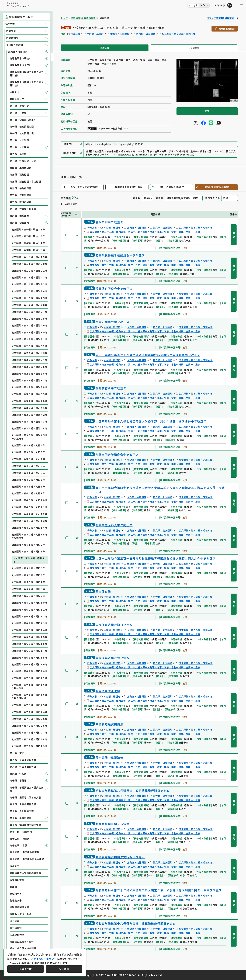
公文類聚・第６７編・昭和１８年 (30, 658)
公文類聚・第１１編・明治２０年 (30, 264)
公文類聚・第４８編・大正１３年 (30, 521)
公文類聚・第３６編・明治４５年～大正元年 (30, 437)
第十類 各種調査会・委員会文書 (27, 789)
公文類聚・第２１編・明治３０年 (30, 332)
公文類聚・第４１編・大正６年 (28, 473)
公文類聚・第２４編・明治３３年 (30, 353)
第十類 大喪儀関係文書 (23, 804)
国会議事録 (16, 928)
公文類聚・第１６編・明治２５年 (30, 298)
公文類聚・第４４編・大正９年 (28, 493)
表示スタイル (212, 198)
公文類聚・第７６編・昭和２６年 (30, 726)
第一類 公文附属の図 (22, 127)
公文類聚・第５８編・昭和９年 (28, 596)
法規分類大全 (17, 935)
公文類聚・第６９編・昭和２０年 (30, 671)
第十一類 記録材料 (21, 832)
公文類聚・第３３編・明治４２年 (30, 415)
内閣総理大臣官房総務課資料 (25, 873)
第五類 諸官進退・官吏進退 (25, 181)
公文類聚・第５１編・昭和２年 (28, 545)
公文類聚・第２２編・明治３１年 (30, 339)
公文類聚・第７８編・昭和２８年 (30, 739)
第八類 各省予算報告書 (23, 767)
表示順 (159, 198)
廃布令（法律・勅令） (22, 914)
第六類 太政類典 (19, 216)
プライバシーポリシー (44, 959)
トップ (64, 18)
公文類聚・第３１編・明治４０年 (30, 401)
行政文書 (75, 34)
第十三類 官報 (19, 845)
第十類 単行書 (18, 780)
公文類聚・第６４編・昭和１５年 (30, 637)
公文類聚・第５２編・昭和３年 (28, 551)
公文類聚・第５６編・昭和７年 (28, 582)
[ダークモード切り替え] (199, 5)
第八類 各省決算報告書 (23, 760)
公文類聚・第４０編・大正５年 (28, 466)
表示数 (136, 198)
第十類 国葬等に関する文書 (25, 797)
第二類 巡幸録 (18, 154)
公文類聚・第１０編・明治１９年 (30, 257)
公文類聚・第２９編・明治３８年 (30, 387)
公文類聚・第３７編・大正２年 (28, 445)
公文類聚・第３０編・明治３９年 (30, 394)
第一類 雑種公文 (19, 106)
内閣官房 (11, 31)
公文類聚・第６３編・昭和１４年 (30, 630)
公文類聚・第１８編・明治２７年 (30, 312)
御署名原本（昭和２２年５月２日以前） (27, 74)
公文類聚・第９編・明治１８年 (28, 250)
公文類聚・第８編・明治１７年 (28, 243)
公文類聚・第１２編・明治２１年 (30, 271)
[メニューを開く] (242, 5)
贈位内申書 (16, 894)
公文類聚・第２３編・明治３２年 (30, 346)
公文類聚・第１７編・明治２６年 (30, 305)
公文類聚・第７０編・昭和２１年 (30, 678)
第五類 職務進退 (19, 174)
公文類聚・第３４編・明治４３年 (30, 422)
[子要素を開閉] (47, 24)
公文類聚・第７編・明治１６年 (28, 236)
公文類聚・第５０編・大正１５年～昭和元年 (30, 536)
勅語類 (13, 887)
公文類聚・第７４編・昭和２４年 (30, 712)
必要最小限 (26, 969)
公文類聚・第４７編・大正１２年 (30, 514)
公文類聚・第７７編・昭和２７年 (30, 733)
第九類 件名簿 (18, 774)
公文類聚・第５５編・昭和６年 (28, 575)
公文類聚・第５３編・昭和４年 (179, 34)
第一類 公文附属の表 (22, 133)
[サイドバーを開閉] (53, 57)
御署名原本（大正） (21, 65)
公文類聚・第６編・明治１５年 (28, 229)
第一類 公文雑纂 (19, 147)
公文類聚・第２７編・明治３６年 (30, 374)
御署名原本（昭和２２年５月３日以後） (27, 84)
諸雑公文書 (16, 900)
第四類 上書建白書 (21, 168)
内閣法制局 (12, 38)
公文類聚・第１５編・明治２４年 (30, 291)
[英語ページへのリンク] (223, 5)
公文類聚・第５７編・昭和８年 (28, 589)
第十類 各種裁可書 (21, 818)
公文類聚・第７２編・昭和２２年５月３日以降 (30, 697)
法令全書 (15, 921)
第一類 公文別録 (19, 140)
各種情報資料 (17, 880)
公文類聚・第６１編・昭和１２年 (30, 616)
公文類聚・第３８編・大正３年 (28, 452)
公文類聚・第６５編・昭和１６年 (30, 644)
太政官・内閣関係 (120, 34)
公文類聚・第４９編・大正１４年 (30, 528)
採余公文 (15, 866)
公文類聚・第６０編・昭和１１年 (30, 610)
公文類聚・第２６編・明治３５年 (30, 367)
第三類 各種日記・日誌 (23, 161)
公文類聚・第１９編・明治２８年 (30, 319)
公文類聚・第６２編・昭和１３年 (30, 623)
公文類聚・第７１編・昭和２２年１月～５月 (30, 687)
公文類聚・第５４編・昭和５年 (28, 568)
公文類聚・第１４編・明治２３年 (30, 284)
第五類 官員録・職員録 (23, 209)
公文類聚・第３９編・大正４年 (28, 459)
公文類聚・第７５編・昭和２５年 (30, 719)
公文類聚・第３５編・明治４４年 (30, 428)
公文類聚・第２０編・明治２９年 (30, 325)
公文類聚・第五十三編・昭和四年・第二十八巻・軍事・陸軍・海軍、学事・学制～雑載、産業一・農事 (145, 232)
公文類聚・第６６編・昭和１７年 (30, 651)
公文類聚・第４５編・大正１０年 (30, 500)
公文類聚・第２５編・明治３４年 (30, 360)
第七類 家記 (17, 753)
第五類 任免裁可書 (21, 188)
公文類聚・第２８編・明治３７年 (30, 380)
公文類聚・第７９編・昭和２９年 (30, 746)
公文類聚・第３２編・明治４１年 (30, 408)
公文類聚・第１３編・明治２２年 (30, 277)
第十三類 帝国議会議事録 (25, 852)
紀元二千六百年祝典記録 (23, 948)
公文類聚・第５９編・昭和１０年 (30, 603)
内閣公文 (15, 92)
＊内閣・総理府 (95, 34)
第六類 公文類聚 (146, 34)
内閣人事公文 (17, 99)
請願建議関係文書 (19, 907)
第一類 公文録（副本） (23, 120)
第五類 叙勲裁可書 (21, 195)
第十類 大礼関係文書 (22, 811)
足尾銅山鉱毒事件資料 (22, 942)
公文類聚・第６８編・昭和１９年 (30, 664)
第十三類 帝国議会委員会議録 (27, 859)
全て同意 (64, 969)
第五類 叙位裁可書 (21, 202)
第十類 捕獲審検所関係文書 (25, 825)
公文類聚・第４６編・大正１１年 (30, 507)
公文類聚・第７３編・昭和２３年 (30, 705)
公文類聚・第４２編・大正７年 (28, 480)
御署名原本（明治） (21, 58)
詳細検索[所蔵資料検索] (84, 18)
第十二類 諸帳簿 (20, 839)
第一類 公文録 (18, 113)
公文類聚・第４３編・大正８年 (28, 486)
